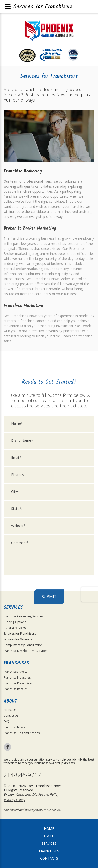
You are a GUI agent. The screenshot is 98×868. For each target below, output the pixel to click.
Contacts (49, 858)
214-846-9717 (22, 775)
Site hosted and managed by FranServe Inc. (32, 810)
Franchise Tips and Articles (22, 733)
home (49, 828)
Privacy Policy (14, 800)
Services (49, 843)
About (49, 836)
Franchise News (14, 727)
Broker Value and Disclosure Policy (31, 794)
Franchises (49, 851)
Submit (49, 717)
